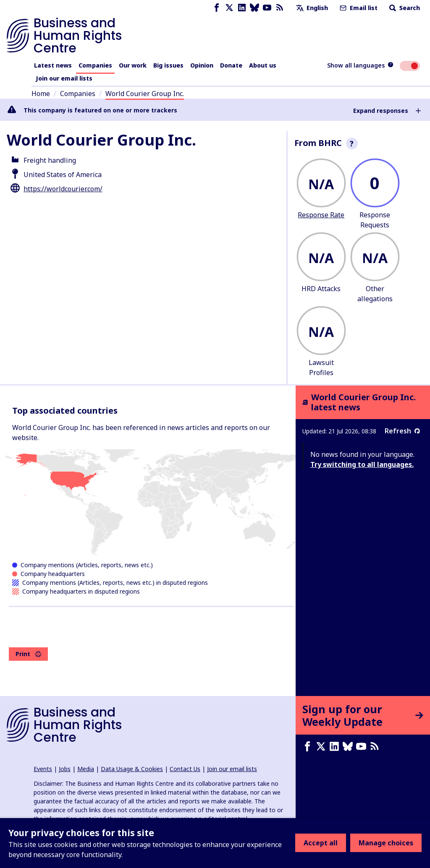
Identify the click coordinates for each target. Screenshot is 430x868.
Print (28, 654)
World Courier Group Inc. (145, 94)
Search (404, 8)
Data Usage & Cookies (132, 769)
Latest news (53, 65)
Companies (95, 65)
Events (43, 769)
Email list (358, 8)
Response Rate (321, 215)
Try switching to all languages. (362, 464)
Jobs (65, 769)
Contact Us (185, 769)
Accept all (321, 843)
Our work (133, 65)
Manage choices (386, 843)
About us (263, 65)
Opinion (202, 65)
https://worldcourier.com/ (63, 189)
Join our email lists (64, 78)
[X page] (229, 8)
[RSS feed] (280, 8)
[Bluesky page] (254, 8)
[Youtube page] (267, 8)
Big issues (168, 65)
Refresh (402, 431)
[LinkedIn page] (242, 8)
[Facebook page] (217, 8)
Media (86, 769)
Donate (231, 65)
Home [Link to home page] (41, 94)
